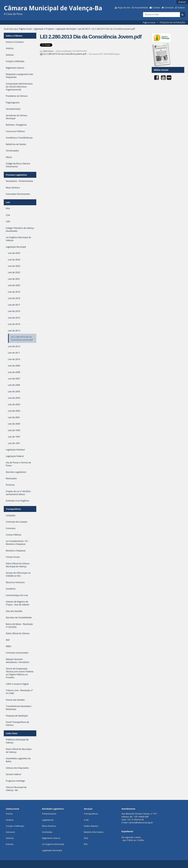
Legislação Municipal (66, 29)
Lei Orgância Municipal (53, 844)
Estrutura (10, 832)
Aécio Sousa (48, 51)
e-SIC (86, 820)
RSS (86, 844)
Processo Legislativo (16, 175)
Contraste (169, 8)
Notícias (10, 838)
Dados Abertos (91, 826)
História (10, 820)
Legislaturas (48, 820)
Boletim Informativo (94, 832)
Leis (8, 202)
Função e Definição (15, 826)
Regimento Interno (51, 838)
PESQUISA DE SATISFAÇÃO (172, 22)
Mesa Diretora (49, 826)
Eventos (10, 844)
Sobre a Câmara (14, 36)
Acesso (9, 814)
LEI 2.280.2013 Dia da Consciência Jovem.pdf (63, 54)
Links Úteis (12, 733)
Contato (156, 8)
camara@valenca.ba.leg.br (141, 823)
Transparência (13, 509)
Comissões (47, 832)
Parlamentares (49, 814)
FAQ (86, 838)
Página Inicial (149, 22)
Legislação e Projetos (44, 29)
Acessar (182, 2)
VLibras (181, 8)
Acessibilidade (141, 8)
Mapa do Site (124, 8)
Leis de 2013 (84, 29)
